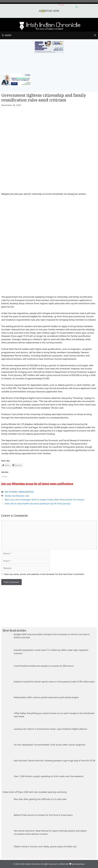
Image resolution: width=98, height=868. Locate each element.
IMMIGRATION (26, 492)
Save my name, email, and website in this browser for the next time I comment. (44, 574)
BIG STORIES (11, 492)
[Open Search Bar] (95, 35)
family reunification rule (17, 496)
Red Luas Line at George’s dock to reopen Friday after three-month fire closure (44, 500)
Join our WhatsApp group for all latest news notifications (37, 484)
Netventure (80, 864)
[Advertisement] (49, 604)
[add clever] (49, 52)
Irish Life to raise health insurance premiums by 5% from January (38, 504)
